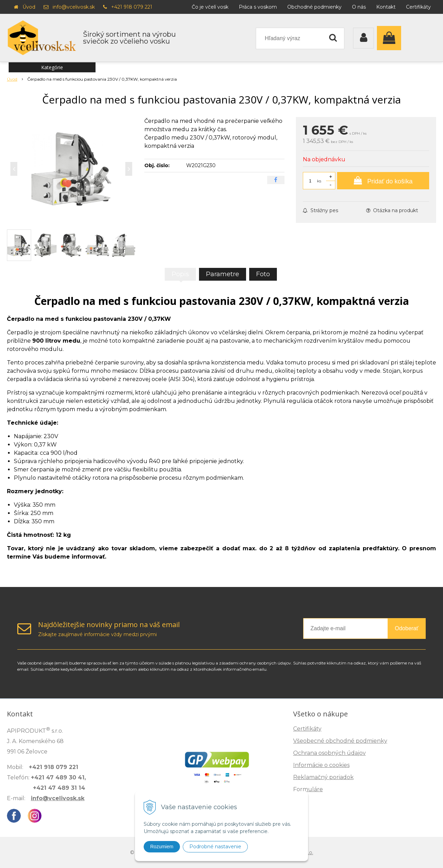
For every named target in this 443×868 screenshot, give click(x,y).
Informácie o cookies (321, 765)
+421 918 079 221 (132, 7)
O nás (359, 7)
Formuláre (308, 789)
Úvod (29, 7)
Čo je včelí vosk (210, 7)
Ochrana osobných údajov (329, 753)
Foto (263, 274)
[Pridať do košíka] (383, 181)
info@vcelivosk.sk (74, 7)
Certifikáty (418, 7)
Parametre (223, 274)
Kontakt (386, 7)
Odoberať (407, 628)
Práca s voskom (258, 7)
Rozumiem (162, 847)
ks (319, 181)
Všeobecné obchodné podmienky (340, 741)
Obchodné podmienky (314, 7)
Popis (180, 274)
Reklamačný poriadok (323, 777)
